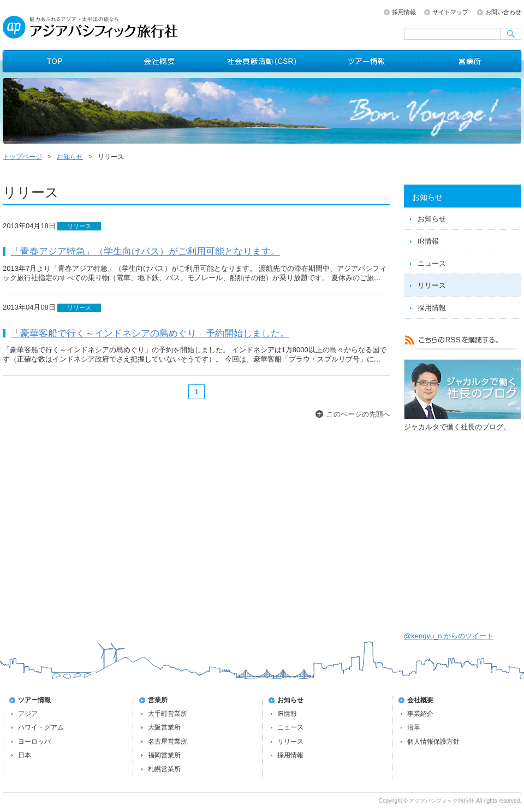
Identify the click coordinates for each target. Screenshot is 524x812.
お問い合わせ (503, 12)
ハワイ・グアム (41, 727)
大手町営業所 (168, 714)
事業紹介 (420, 714)
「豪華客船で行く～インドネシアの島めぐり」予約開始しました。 (150, 333)
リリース (432, 285)
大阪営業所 (164, 727)
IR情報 (428, 241)
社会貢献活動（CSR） (263, 61)
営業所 (471, 61)
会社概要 (159, 61)
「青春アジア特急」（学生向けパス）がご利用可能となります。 (145, 251)
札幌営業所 (164, 769)
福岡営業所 (164, 755)
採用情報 (404, 12)
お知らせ (70, 157)
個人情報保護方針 (433, 742)
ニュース (432, 263)
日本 (25, 755)
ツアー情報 (367, 61)
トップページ (55, 61)
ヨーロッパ (34, 742)
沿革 (414, 727)
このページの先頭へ (358, 414)
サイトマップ (450, 12)
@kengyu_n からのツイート (449, 636)
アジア (28, 714)
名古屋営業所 (168, 742)
